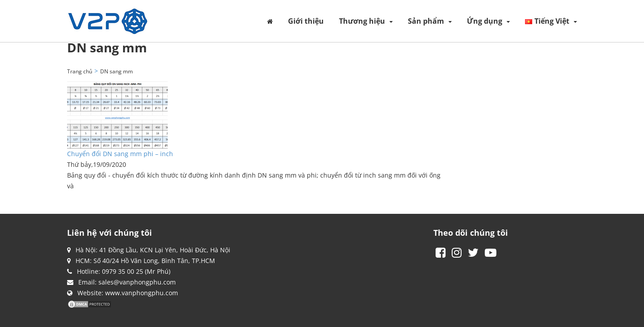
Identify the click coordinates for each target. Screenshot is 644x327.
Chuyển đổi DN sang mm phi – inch (120, 154)
